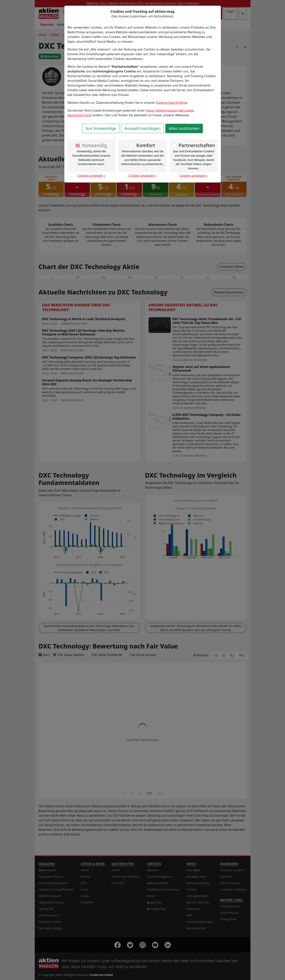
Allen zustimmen (184, 128)
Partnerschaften (197, 145)
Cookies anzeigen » (91, 176)
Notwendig (94, 145)
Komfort (146, 145)
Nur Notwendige (101, 128)
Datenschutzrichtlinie (172, 103)
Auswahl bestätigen (142, 128)
